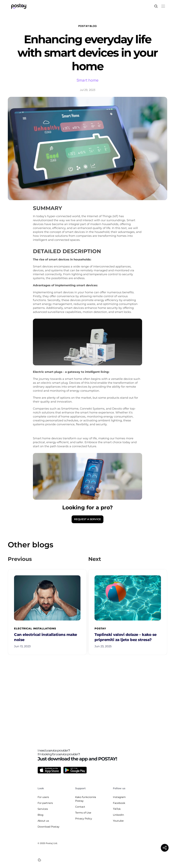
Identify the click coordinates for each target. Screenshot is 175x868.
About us (43, 821)
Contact (80, 807)
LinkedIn (118, 815)
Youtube (118, 821)
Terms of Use (83, 813)
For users (43, 797)
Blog (40, 815)
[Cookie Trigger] (39, 860)
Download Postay (49, 827)
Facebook (119, 803)
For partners (45, 803)
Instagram (119, 797)
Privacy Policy (84, 819)
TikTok (117, 809)
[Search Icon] (156, 6)
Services (43, 809)
